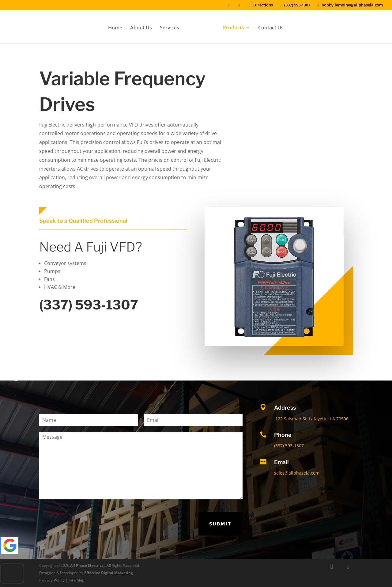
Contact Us (269, 27)
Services (172, 27)
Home (117, 27)
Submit (221, 524)
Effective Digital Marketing (109, 573)
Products (231, 27)
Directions (260, 5)
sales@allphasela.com (297, 473)
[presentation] (12, 574)
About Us (143, 27)
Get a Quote (312, 79)
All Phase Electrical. (88, 565)
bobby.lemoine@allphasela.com (349, 5)
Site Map (77, 580)
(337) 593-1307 (294, 5)
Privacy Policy (52, 580)
